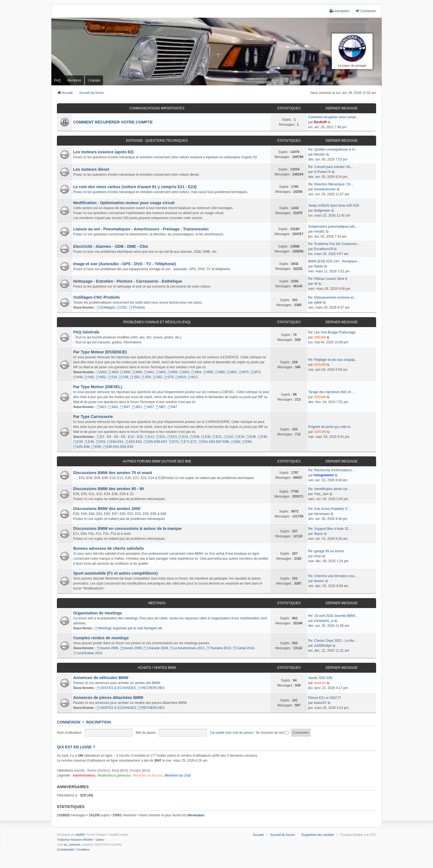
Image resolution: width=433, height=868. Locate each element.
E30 (206, 437)
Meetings (157, 603)
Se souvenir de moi (272, 733)
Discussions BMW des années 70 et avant (113, 473)
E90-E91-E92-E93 (118, 447)
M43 (161, 372)
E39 (78, 442)
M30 (125, 372)
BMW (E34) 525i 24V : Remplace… (334, 261)
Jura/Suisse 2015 (88, 653)
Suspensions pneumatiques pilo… (333, 227)
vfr (316, 284)
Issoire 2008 (131, 648)
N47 (172, 407)
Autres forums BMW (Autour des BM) (157, 461)
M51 (137, 407)
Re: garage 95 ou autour (326, 551)
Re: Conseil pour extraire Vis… (331, 167)
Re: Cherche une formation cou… (333, 576)
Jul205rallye (323, 646)
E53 (101, 442)
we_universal (72, 845)
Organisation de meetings (98, 613)
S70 (169, 377)
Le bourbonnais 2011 (187, 648)
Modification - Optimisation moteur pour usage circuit (124, 203)
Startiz (319, 266)
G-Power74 (322, 172)
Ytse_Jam (321, 494)
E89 (96, 447)
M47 (125, 407)
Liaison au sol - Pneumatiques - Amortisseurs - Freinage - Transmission (141, 229)
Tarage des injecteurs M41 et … (332, 392)
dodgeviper (322, 211)
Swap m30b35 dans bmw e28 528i (334, 206)
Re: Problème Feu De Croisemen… (334, 244)
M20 (113, 372)
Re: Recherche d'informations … (332, 470)
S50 (135, 377)
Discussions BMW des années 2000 (107, 509)
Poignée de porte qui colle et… (331, 427)
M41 (113, 407)
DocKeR (320, 122)
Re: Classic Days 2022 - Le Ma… (333, 641)
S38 (123, 377)
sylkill (318, 303)
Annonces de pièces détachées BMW (108, 698)
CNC (122, 307)
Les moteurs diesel (91, 169)
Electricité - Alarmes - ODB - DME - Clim (111, 246)
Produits (137, 307)
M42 (149, 372)
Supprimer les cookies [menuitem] (318, 835)
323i (83, 795)
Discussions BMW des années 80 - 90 (109, 489)
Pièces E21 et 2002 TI (324, 698)
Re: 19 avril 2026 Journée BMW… (333, 616)
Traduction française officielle (75, 840)
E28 (194, 437)
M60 (220, 372)
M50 (173, 372)
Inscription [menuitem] (340, 11)
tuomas (320, 683)
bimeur (319, 581)
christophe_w (324, 621)
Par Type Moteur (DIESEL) (98, 387)
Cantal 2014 (244, 648)
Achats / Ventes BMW (157, 668)
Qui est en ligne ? (76, 747)
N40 (78, 377)
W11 (193, 377)
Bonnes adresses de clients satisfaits (109, 548)
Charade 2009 (156, 648)
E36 (251, 437)
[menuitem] (66, 850)
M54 (196, 372)
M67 (161, 407)
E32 (228, 437)
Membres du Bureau (148, 775)
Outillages (106, 307)
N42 (90, 377)
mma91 (320, 232)
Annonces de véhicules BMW (101, 678)
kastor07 (320, 703)
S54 (146, 377)
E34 (240, 437)
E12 (149, 437)
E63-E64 (134, 442)
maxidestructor (325, 189)
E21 (161, 437)
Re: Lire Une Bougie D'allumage (332, 332)
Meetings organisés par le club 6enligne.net (128, 628)
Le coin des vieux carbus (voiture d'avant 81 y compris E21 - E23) (135, 187)
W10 (181, 377)
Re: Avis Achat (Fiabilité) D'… (330, 509)
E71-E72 (189, 442)
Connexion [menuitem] (366, 11)
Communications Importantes (157, 108)
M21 (102, 407)
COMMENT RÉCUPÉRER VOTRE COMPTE (113, 122)
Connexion (69, 722)
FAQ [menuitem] (57, 80)
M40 (137, 372)
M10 (102, 372)
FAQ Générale (86, 332)
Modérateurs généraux (114, 775)
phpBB (80, 835)
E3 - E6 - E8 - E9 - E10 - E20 (120, 437)
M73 (255, 372)
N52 (101, 377)
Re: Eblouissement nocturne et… (332, 298)
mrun (318, 556)
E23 (172, 437)
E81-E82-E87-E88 (214, 442)
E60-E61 (115, 442)
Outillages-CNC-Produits (97, 297)
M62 (232, 372)
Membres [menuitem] (74, 80)
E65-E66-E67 (155, 442)
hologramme (324, 475)
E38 (262, 437)
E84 (247, 442)
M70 (244, 372)
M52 (184, 372)
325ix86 (320, 337)
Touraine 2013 (219, 648)
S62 (157, 377)
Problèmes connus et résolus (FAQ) (157, 322)
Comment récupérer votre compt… (334, 117)
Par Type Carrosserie (93, 417)
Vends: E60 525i (320, 678)
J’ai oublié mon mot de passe (231, 733)
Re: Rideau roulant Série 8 (328, 279)
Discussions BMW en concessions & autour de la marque (127, 528)
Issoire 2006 (107, 648)
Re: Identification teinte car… (329, 489)
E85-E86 (81, 447)
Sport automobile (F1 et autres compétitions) (115, 573)
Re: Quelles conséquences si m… (333, 149)
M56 (208, 372)
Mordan (320, 154)
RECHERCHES (151, 688)
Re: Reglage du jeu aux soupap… (333, 360)
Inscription (98, 722)
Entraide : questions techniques (157, 141)
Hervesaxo (322, 514)
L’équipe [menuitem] (94, 80)
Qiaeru (100, 840)
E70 (174, 442)
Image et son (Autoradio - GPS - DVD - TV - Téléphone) (125, 264)
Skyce (319, 534)
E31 (217, 437)
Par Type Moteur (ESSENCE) (100, 352)
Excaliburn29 (324, 249)
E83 (236, 442)
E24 (183, 437)
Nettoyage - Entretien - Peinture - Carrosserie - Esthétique (128, 281)
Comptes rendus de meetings (101, 638)
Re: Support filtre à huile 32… (330, 529)
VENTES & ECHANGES (116, 688)
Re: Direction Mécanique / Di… (331, 184)
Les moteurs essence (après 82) (103, 152)
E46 (89, 442)
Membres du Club (178, 775)
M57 (149, 407)
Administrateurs (84, 775)
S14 (112, 377)
